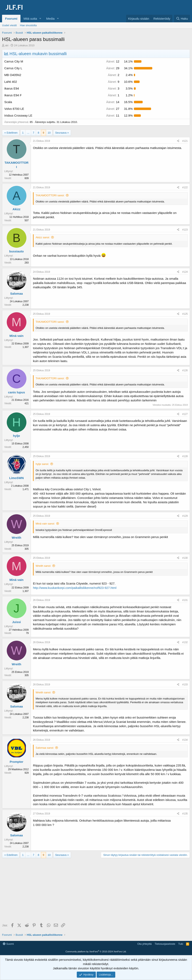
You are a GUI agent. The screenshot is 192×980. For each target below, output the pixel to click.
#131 (185, 600)
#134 (185, 740)
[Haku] (182, 19)
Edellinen (12, 133)
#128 (185, 456)
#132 (185, 642)
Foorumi (11, 19)
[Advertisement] (96, 891)
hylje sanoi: (42, 464)
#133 (185, 685)
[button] (40, 19)
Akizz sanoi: (43, 237)
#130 (185, 558)
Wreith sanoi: (43, 566)
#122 (185, 187)
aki (7, 45)
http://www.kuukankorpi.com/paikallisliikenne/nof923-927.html (75, 588)
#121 (185, 141)
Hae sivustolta (28, 25)
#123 (185, 230)
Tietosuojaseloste (165, 944)
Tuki (181, 944)
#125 (185, 314)
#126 (185, 370)
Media (50, 19)
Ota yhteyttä (145, 944)
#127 (185, 414)
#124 (185, 272)
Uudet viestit (9, 25)
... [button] (28, 133)
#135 (185, 814)
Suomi (8, 944)
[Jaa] (178, 141)
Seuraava (61, 133)
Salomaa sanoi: (45, 748)
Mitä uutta (30, 19)
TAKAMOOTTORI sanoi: (50, 195)
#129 (185, 516)
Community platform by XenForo (96, 952)
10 (49, 133)
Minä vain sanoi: (45, 524)
